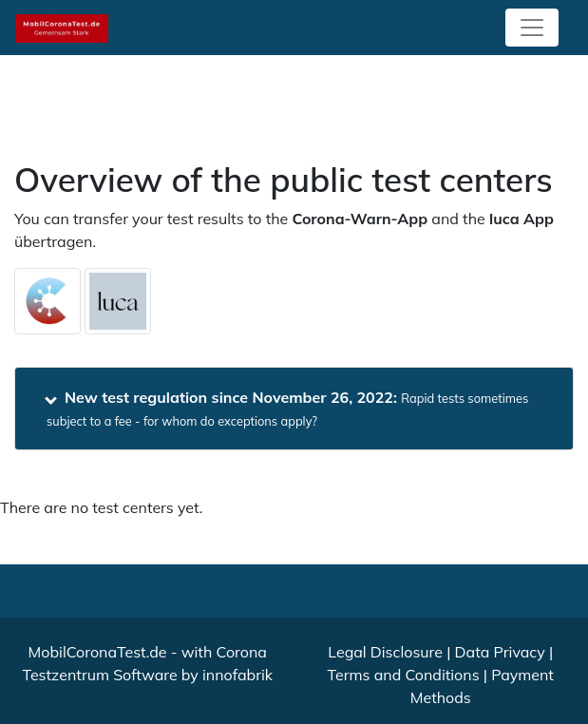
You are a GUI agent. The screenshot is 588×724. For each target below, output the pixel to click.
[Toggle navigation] (532, 28)
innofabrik (237, 675)
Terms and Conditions (404, 675)
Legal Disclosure (385, 652)
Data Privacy (500, 652)
